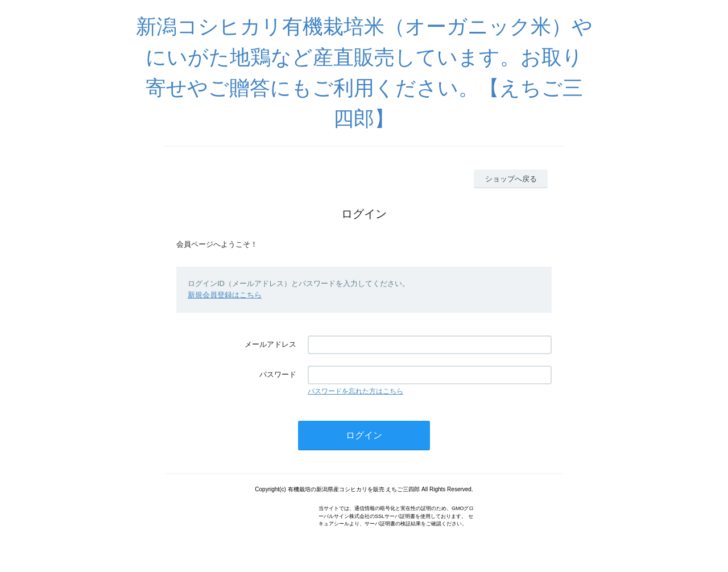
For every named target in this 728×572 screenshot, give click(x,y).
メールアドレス (270, 344)
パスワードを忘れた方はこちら (355, 391)
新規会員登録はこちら (225, 295)
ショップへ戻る (511, 179)
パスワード (278, 374)
